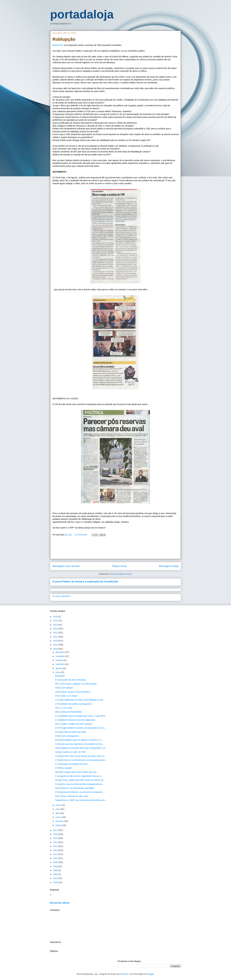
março (59, 817)
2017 (56, 830)
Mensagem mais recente (66, 566)
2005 (56, 874)
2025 (56, 621)
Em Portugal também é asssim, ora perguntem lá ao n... (81, 728)
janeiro (59, 825)
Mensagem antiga (169, 566)
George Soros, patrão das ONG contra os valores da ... (80, 780)
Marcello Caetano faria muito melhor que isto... (76, 772)
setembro (60, 664)
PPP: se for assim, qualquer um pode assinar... (77, 684)
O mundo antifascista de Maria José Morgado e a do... (80, 700)
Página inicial (119, 566)
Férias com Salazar (64, 688)
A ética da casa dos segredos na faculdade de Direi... (79, 744)
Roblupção (60, 676)
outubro (59, 660)
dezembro (60, 652)
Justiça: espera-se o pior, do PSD (70, 752)
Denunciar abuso (60, 903)
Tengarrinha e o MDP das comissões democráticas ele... (81, 800)
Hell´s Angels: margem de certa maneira (74, 724)
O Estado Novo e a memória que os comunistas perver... (81, 760)
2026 (56, 617)
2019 (56, 645)
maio (58, 809)
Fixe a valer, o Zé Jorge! (66, 696)
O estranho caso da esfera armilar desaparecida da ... (80, 784)
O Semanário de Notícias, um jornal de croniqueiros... (80, 792)
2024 (56, 625)
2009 (56, 862)
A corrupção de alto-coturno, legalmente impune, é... (79, 776)
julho (58, 672)
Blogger (150, 974)
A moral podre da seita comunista (70, 680)
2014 (56, 842)
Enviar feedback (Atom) (121, 574)
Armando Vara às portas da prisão (71, 732)
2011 (56, 854)
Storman (124, 974)
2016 (56, 834)
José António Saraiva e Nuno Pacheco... (74, 692)
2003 (56, 882)
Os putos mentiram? (62, 596)
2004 (56, 878)
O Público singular (63, 768)
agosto (59, 668)
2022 (56, 633)
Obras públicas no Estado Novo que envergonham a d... (81, 748)
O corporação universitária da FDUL (72, 764)
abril (58, 813)
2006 (56, 870)
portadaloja (82, 14)
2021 (56, 637)
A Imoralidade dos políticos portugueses (73, 704)
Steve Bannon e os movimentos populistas (75, 788)
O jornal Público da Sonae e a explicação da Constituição (85, 581)
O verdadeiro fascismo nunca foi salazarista (75, 720)
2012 (56, 850)
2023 (56, 629)
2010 (56, 858)
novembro (60, 656)
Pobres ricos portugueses (67, 736)
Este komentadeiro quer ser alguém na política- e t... (79, 740)
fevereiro (60, 821)
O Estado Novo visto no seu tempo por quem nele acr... (80, 756)
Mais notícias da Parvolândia (68, 712)
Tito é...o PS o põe (64, 708)
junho (58, 805)
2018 (56, 649)
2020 (56, 641)
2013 (56, 846)
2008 (56, 866)
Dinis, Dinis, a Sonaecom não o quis (72, 796)
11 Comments (81, 535)
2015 (56, 838)
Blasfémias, (58, 45)
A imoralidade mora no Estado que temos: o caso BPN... (81, 716)
